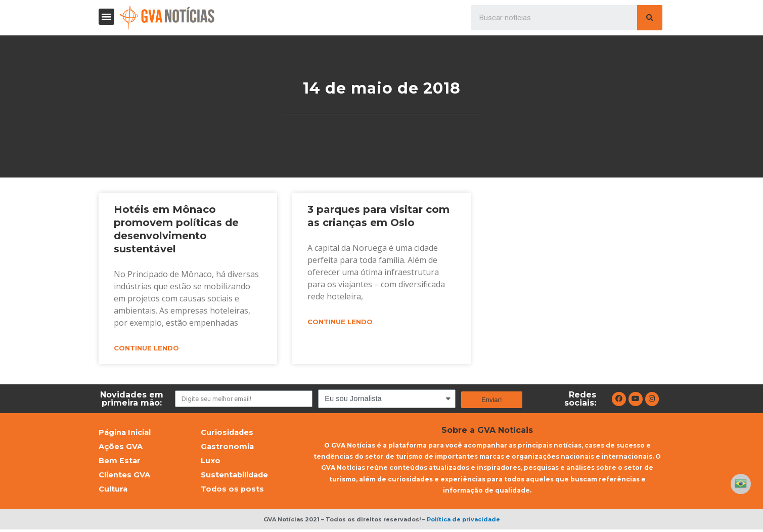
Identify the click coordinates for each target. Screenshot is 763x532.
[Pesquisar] (650, 18)
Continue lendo (146, 348)
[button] (107, 17)
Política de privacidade (463, 521)
